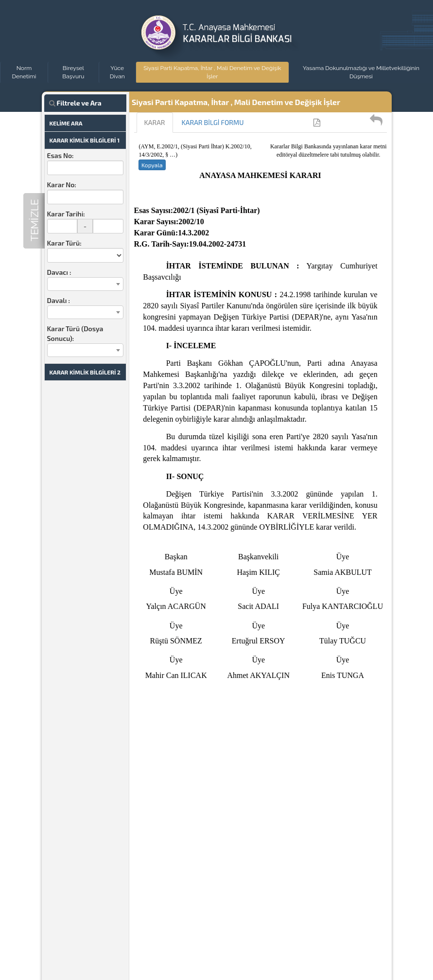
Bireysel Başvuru (73, 72)
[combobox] (85, 284)
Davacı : (59, 272)
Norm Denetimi (24, 72)
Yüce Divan (117, 72)
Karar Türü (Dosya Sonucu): (75, 333)
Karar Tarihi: (66, 214)
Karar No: (62, 185)
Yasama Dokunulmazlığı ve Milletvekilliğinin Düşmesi (361, 72)
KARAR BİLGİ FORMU (213, 122)
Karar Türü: (64, 243)
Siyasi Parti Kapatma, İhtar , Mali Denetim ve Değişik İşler (212, 72)
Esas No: (61, 155)
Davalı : (59, 300)
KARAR (155, 122)
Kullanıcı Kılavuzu (351, 122)
